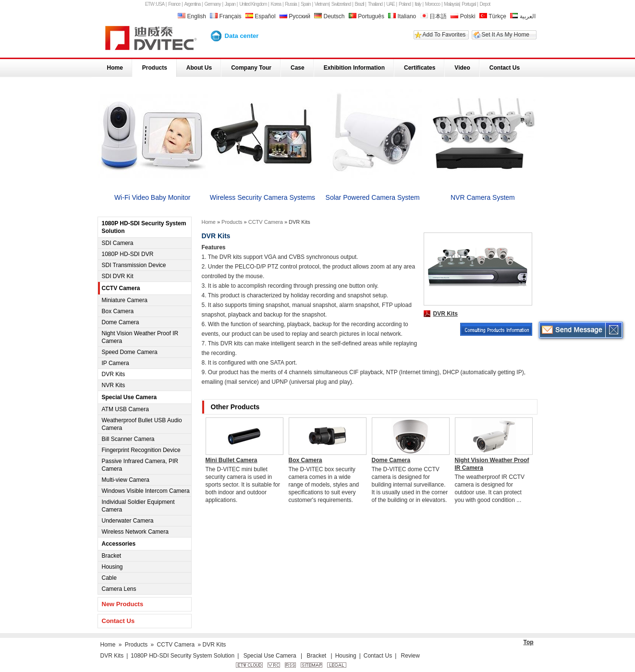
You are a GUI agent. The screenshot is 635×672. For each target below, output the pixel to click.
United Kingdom (253, 4)
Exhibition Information (354, 68)
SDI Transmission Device (134, 265)
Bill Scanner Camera (128, 439)
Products (155, 68)
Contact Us (505, 68)
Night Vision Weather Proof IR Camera (140, 337)
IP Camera (116, 363)
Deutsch (330, 16)
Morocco (433, 4)
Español (261, 16)
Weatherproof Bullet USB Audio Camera (142, 424)
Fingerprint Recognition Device (141, 450)
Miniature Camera (125, 300)
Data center (242, 36)
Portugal (469, 4)
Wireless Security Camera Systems (263, 197)
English (193, 16)
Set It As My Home (506, 35)
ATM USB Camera (125, 409)
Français (226, 16)
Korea (276, 4)
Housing (112, 567)
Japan (230, 4)
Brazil (360, 4)
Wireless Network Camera (135, 532)
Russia (291, 4)
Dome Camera (121, 322)
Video (462, 68)
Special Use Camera (129, 397)
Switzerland (341, 4)
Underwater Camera (128, 521)
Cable (109, 578)
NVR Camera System (483, 197)
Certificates (420, 68)
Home (115, 68)
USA (160, 4)
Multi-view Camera (126, 480)
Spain (306, 4)
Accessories (119, 544)
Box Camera (118, 311)
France (174, 4)
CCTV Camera (121, 288)
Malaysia (451, 4)
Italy (418, 4)
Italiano (402, 16)
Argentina (193, 4)
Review (410, 656)
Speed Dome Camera (130, 352)
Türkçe (493, 16)
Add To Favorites (444, 35)
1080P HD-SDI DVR (128, 254)
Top (529, 642)
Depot (485, 4)
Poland (405, 4)
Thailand (375, 4)
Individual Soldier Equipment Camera (138, 506)
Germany (213, 4)
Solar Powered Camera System (373, 197)
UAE (391, 4)
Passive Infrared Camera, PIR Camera (140, 465)
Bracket (112, 556)
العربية (523, 16)
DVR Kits (114, 374)
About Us (199, 68)
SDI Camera (118, 243)
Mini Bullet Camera (232, 460)
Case (298, 68)
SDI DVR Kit (118, 276)
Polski (463, 16)
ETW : (151, 4)
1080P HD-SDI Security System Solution (144, 227)
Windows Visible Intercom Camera (146, 491)
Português (366, 16)
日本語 (434, 16)
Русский (296, 16)
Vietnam (322, 4)
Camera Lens (119, 589)
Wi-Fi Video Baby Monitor (152, 197)
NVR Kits (114, 385)
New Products (123, 604)
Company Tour (251, 68)
